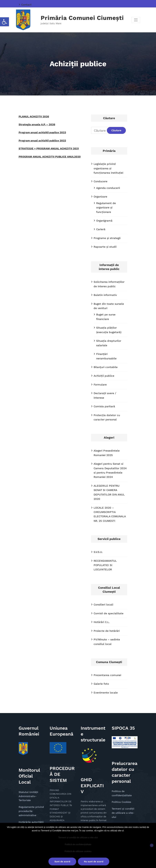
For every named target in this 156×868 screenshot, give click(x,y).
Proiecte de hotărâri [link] (106, 589)
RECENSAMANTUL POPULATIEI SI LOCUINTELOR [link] (104, 525)
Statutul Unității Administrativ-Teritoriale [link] (28, 752)
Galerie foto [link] (101, 641)
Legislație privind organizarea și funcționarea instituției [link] (110, 167)
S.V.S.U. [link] (98, 513)
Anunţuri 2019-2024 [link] (30, 810)
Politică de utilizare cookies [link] (78, 851)
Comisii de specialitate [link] (107, 572)
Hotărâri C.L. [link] (101, 581)
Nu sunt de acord (94, 862)
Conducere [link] (100, 180)
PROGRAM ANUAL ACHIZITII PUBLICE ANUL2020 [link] (47, 154)
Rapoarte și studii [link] (104, 238)
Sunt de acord (62, 862)
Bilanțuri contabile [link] (105, 345)
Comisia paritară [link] (103, 378)
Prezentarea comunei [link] (106, 632)
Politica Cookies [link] (121, 757)
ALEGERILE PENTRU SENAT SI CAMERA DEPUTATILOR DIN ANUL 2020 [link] (110, 458)
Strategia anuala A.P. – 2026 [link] (35, 123)
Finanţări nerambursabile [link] (111, 336)
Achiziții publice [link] (103, 353)
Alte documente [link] (28, 806)
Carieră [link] (100, 221)
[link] (4, 22)
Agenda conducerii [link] (107, 186)
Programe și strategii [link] (106, 229)
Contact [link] (26, 4)
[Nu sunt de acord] (152, 845)
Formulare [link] (100, 361)
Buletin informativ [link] (104, 285)
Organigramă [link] (104, 213)
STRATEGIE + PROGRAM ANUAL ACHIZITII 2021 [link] (46, 146)
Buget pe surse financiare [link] (112, 303)
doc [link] (57, 788)
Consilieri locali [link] (103, 564)
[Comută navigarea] (136, 19)
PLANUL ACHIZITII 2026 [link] (32, 116)
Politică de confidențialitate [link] (78, 844)
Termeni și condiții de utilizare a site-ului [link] (78, 837)
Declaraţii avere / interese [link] (109, 370)
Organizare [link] (100, 194)
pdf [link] (51, 788)
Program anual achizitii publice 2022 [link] (40, 139)
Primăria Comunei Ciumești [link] (82, 17)
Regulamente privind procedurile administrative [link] (30, 766)
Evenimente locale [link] (104, 649)
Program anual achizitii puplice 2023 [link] (40, 131)
